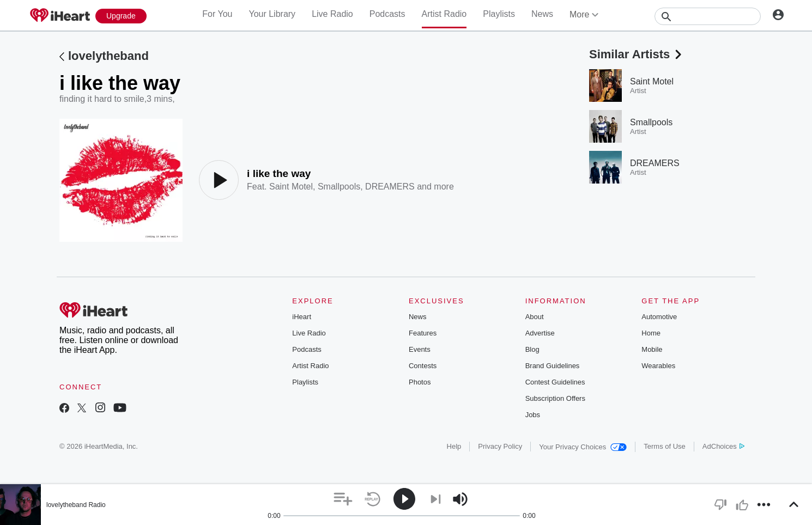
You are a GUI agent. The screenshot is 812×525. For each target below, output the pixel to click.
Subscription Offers (555, 398)
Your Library (272, 14)
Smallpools (339, 187)
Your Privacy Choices (583, 447)
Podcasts (387, 14)
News (542, 14)
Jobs (533, 415)
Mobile (652, 349)
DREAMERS (390, 187)
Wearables (658, 366)
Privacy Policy (500, 446)
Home (651, 333)
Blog (532, 349)
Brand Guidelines (553, 366)
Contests (423, 366)
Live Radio (332, 14)
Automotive (659, 317)
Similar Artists (637, 54)
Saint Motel (291, 187)
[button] (343, 499)
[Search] (708, 16)
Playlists (499, 14)
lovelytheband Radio (76, 505)
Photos (420, 382)
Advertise (540, 333)
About (535, 317)
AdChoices (723, 446)
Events (420, 349)
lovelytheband (108, 56)
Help (454, 446)
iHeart (302, 317)
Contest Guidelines (555, 382)
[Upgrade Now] (121, 16)
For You (217, 14)
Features (423, 333)
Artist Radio (444, 14)
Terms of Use (665, 446)
